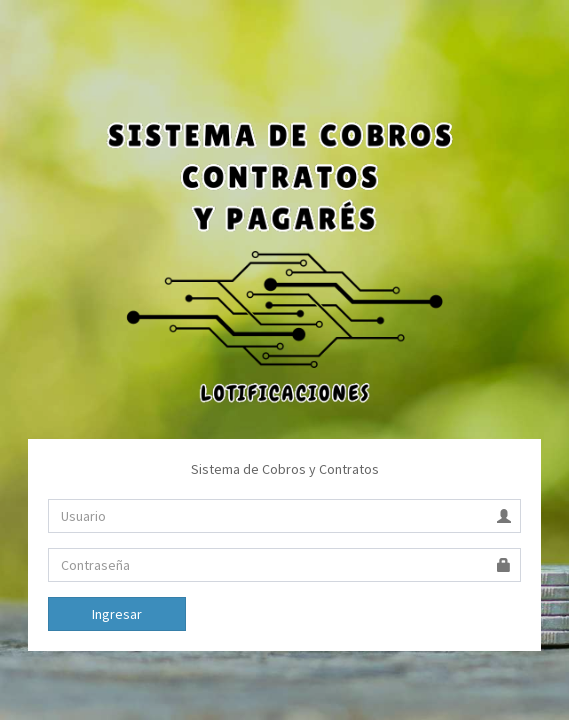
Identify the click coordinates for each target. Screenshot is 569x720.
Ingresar (117, 614)
